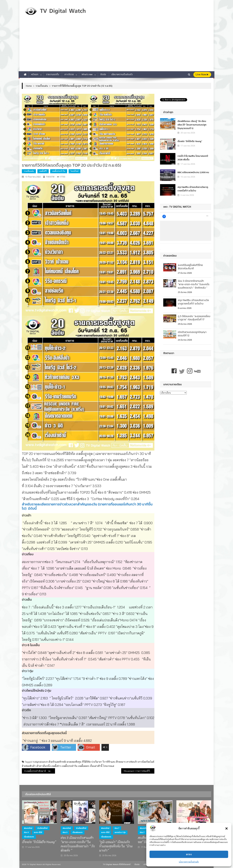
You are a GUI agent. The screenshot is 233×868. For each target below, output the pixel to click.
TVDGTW (50, 177)
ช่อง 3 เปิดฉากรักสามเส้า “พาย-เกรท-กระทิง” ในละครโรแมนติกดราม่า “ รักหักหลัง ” (194, 284)
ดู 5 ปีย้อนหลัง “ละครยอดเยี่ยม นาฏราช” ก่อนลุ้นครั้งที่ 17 (194, 318)
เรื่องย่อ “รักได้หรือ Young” (190, 141)
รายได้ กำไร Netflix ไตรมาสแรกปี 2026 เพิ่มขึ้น (193, 158)
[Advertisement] (116, 47)
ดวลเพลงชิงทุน (74, 762)
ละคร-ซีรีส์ (38, 832)
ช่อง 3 (26, 832)
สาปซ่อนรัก (132, 762)
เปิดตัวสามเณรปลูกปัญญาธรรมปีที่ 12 (192, 334)
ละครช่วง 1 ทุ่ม (120, 832)
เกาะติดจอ (69, 74)
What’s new (87, 74)
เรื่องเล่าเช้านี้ (96, 766)
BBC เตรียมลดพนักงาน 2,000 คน (193, 172)
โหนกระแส (109, 766)
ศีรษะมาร (121, 762)
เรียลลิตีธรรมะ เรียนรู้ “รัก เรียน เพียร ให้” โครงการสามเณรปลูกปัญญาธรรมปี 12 (192, 125)
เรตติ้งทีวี (43, 171)
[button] (227, 828)
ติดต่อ (103, 74)
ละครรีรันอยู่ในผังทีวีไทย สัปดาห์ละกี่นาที (190, 267)
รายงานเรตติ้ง (53, 74)
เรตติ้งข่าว (56, 766)
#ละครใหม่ (28, 828)
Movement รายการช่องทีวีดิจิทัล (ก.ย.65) (139, 771)
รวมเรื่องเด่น (29, 171)
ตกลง (189, 854)
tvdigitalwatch (40, 762)
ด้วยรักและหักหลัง (57, 762)
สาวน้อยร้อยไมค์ (146, 762)
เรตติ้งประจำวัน (59, 171)
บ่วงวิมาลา (97, 762)
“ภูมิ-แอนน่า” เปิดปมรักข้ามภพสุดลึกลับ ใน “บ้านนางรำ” (116, 846)
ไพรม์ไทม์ (75, 171)
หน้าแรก (35, 74)
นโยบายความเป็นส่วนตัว (189, 862)
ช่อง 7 (117, 828)
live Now (202, 74)
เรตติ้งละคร (84, 766)
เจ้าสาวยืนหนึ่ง (43, 766)
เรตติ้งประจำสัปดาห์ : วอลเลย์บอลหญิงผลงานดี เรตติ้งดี (41, 771)
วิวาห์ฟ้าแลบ (109, 762)
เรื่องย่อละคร (29, 837)
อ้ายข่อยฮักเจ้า (29, 766)
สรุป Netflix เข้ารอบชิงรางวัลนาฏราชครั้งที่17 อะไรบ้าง (193, 189)
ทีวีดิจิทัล (86, 762)
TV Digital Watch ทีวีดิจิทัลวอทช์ (117, 864)
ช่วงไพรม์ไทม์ (42, 828)
